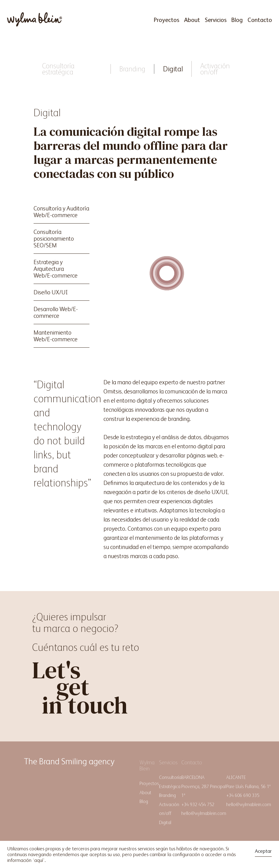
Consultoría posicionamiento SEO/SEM (54, 239)
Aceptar (263, 851)
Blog (237, 20)
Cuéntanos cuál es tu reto (86, 647)
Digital (173, 69)
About (192, 20)
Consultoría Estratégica (170, 782)
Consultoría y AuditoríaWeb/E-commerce (61, 212)
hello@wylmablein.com (204, 813)
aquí (39, 860)
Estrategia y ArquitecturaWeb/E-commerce (56, 269)
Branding (132, 69)
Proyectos (166, 20)
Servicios (216, 20)
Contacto (260, 20)
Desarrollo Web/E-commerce (56, 312)
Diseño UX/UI (51, 292)
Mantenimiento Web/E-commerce (56, 336)
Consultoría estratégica (58, 69)
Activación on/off (215, 69)
